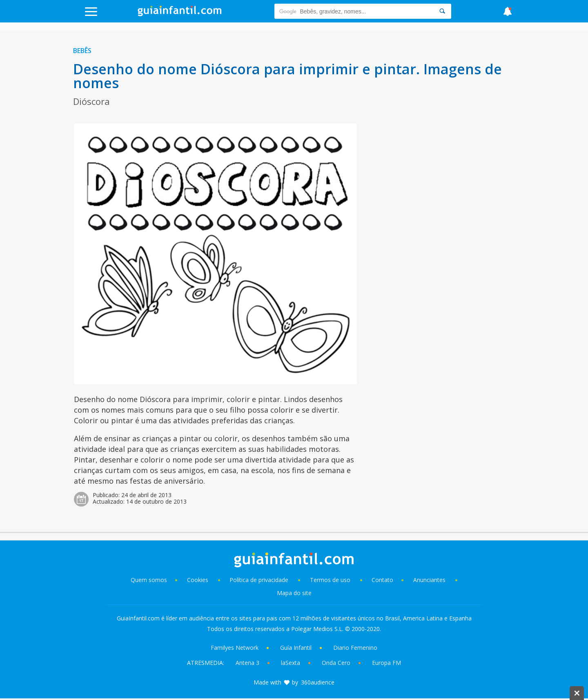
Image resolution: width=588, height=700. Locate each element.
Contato (382, 580)
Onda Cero (336, 663)
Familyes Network (235, 648)
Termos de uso (330, 580)
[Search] (442, 11)
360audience (318, 682)
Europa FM (386, 663)
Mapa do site (294, 593)
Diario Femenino (355, 648)
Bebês (82, 51)
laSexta (291, 663)
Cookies (198, 580)
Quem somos (149, 580)
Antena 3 (247, 663)
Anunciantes (429, 580)
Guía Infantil (296, 648)
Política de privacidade (260, 580)
